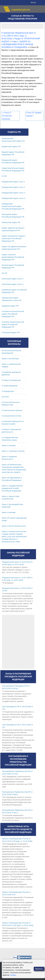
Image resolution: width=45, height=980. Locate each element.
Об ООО (5, 397)
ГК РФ (4, 176)
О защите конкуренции (11, 380)
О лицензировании (10, 386)
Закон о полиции (9, 445)
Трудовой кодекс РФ (10, 306)
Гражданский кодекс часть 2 (13, 187)
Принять (39, 969)
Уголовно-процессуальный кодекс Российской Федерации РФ (13, 324)
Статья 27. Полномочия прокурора (7, 116)
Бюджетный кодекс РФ (11, 146)
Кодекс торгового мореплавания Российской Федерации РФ (13, 257)
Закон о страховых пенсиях (13, 451)
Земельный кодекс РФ (11, 222)
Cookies (13, 975)
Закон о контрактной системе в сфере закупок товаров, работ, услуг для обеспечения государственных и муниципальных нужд (14, 536)
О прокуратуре (8, 391)
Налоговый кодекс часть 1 (13, 279)
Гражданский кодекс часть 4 (13, 198)
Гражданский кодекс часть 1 (13, 182)
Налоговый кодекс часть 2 (13, 284)
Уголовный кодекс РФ (11, 332)
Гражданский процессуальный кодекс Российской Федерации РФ (13, 206)
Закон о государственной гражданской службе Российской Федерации (12, 488)
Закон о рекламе (9, 512)
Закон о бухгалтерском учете (14, 526)
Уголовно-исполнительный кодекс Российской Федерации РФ (13, 314)
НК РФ (4, 273)
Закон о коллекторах (10, 359)
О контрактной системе (11, 416)
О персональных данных (12, 410)
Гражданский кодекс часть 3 (13, 193)
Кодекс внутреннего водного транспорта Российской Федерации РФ (13, 238)
